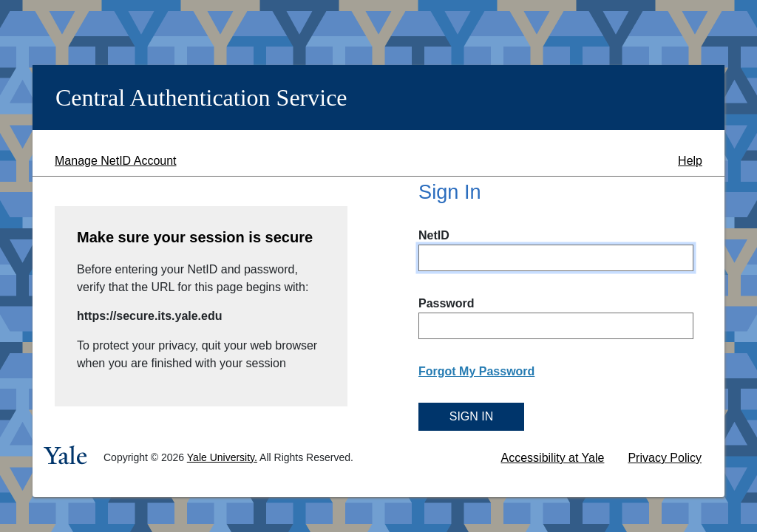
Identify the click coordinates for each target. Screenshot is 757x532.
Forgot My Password (476, 371)
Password (447, 303)
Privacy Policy (665, 458)
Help (690, 161)
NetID (434, 235)
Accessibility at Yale (553, 458)
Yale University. (222, 457)
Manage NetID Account (116, 161)
